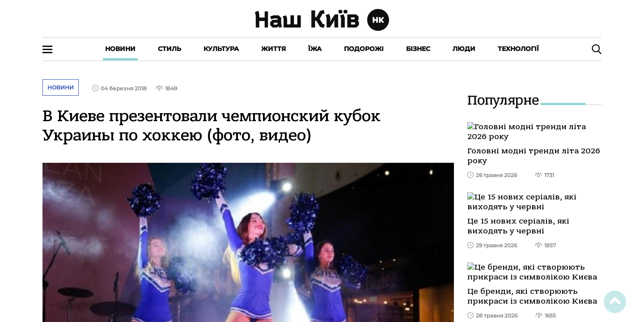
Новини (120, 49)
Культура (221, 49)
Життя (273, 49)
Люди (464, 49)
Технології (518, 49)
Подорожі (364, 49)
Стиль (169, 49)
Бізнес (418, 49)
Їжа (315, 49)
